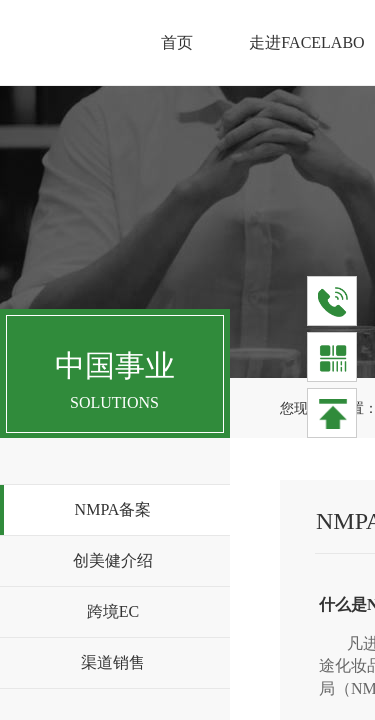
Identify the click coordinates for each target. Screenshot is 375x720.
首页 (177, 42)
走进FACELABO (306, 42)
